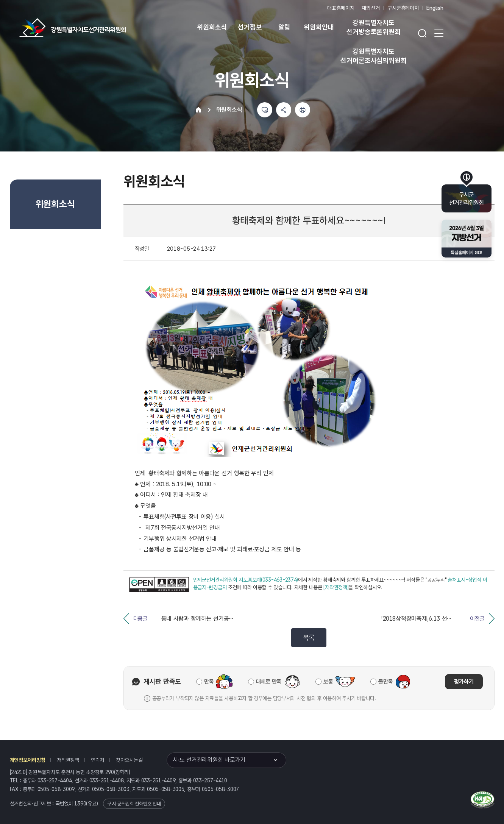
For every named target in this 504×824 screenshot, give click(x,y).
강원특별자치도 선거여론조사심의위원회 (373, 56)
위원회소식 (212, 27)
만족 (209, 682)
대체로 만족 (269, 682)
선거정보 (250, 27)
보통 (328, 682)
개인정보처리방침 (28, 760)
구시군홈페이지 (403, 8)
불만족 (385, 682)
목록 (309, 638)
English (435, 8)
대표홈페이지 (341, 8)
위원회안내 (319, 27)
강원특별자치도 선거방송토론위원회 (373, 27)
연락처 (98, 760)
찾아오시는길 (129, 760)
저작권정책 (68, 760)
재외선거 (371, 8)
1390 (80, 804)
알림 (284, 27)
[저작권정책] (336, 587)
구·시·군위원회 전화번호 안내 (134, 804)
